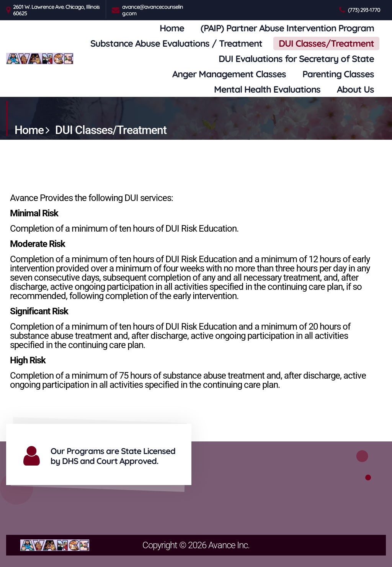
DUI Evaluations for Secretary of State (296, 59)
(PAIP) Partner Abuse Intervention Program (287, 28)
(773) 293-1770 (364, 10)
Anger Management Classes (229, 74)
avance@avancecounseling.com (153, 10)
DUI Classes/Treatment (326, 43)
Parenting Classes (338, 74)
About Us (355, 89)
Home (172, 28)
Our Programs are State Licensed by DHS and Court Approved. (113, 456)
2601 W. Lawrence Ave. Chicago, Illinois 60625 (56, 10)
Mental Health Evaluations (267, 89)
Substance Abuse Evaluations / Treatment (176, 43)
